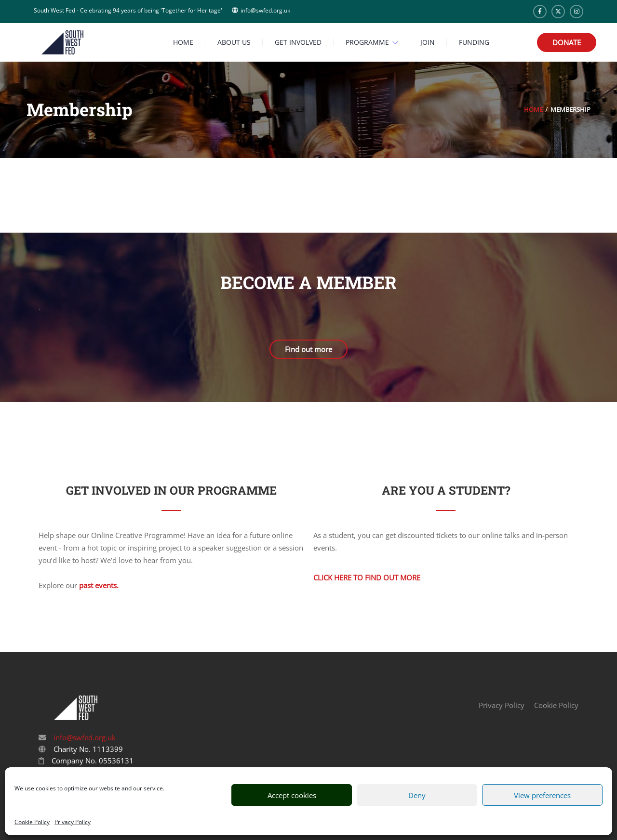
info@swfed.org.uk (84, 737)
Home (533, 109)
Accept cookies (292, 795)
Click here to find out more (367, 577)
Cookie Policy (32, 822)
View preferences (542, 795)
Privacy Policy (73, 822)
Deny (417, 795)
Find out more (308, 349)
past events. (99, 585)
